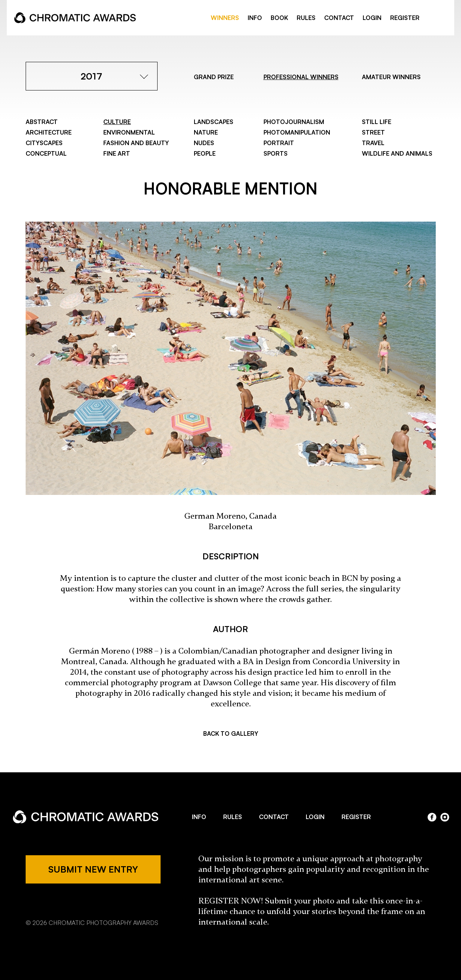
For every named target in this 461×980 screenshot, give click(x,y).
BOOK (279, 18)
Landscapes (214, 122)
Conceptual (46, 153)
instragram (443, 18)
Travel (373, 143)
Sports (276, 153)
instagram (445, 817)
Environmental (129, 132)
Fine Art (117, 153)
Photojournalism (294, 122)
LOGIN (372, 18)
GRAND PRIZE (214, 77)
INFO (255, 18)
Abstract (42, 122)
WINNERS (225, 18)
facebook (433, 18)
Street (373, 132)
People (205, 153)
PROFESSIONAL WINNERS (301, 77)
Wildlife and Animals (397, 153)
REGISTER (405, 18)
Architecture (49, 132)
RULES (306, 18)
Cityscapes (44, 143)
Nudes (204, 143)
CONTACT (339, 18)
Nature (206, 132)
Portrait (279, 143)
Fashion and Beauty (136, 143)
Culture (117, 122)
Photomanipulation (297, 132)
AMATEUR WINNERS (391, 77)
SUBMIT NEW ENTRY (93, 869)
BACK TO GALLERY (231, 733)
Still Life (377, 122)
